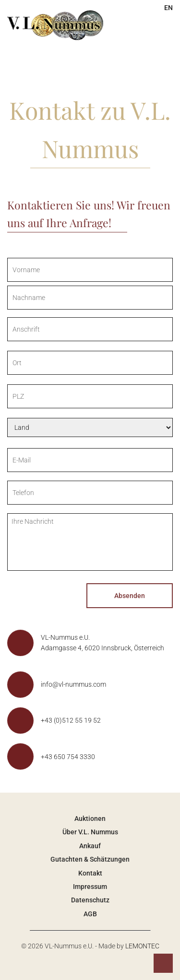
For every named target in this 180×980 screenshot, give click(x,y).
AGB (90, 914)
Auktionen (90, 819)
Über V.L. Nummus (90, 832)
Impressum (90, 887)
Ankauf (90, 846)
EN (168, 8)
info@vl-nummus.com (73, 684)
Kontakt (90, 873)
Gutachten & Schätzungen (90, 859)
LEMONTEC (142, 946)
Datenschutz (90, 900)
